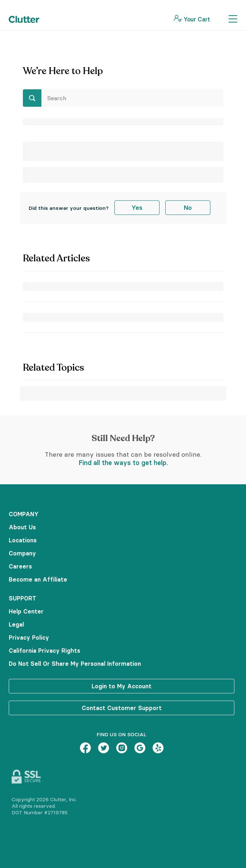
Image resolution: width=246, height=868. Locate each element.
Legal (16, 624)
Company (22, 553)
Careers (20, 566)
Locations (23, 540)
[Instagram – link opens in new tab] (122, 749)
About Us (22, 527)
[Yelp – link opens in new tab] (158, 749)
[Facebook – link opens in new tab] (85, 749)
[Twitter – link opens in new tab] (104, 749)
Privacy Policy (29, 637)
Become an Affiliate (38, 579)
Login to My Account (122, 686)
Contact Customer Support (122, 708)
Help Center (26, 611)
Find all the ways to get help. (123, 463)
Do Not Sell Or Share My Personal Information (75, 664)
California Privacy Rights (45, 651)
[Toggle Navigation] (233, 19)
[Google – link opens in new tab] (140, 749)
